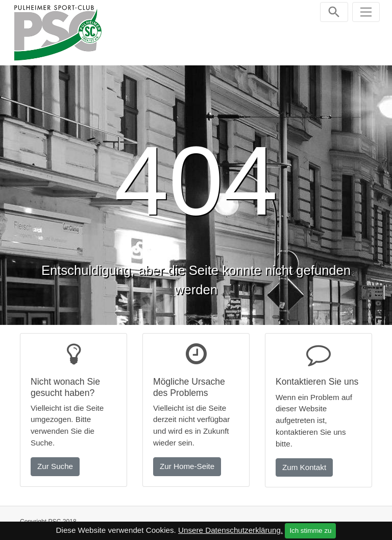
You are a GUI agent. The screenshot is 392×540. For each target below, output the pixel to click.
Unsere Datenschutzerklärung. (230, 530)
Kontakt (255, 521)
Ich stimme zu (310, 531)
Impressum (298, 521)
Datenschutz (347, 521)
